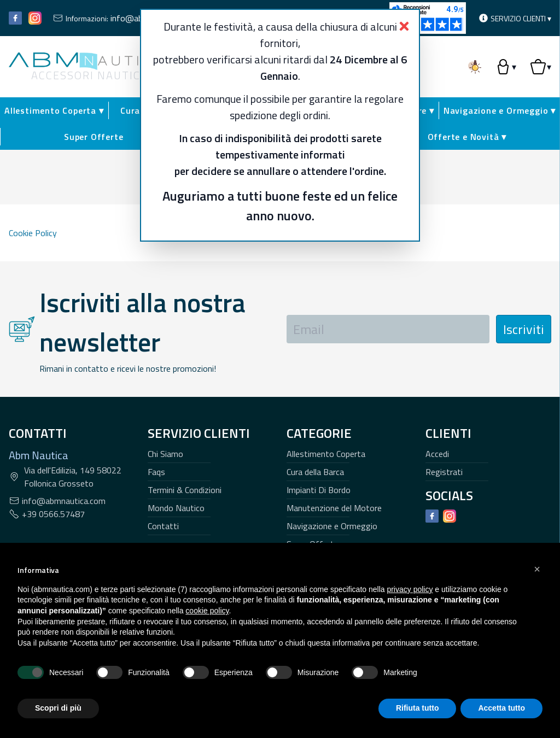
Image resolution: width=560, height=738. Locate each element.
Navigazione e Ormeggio (332, 526)
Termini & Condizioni (185, 490)
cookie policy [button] (207, 611)
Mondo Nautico (176, 508)
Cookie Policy (33, 233)
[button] (537, 569)
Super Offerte (94, 137)
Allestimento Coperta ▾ (54, 110)
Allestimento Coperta (326, 454)
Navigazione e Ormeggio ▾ (500, 110)
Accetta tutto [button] (501, 708)
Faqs (156, 472)
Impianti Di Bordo (319, 490)
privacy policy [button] (410, 589)
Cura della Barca (315, 472)
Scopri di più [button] (58, 708)
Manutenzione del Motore (334, 508)
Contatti (163, 526)
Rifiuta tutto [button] (418, 708)
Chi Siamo (165, 454)
